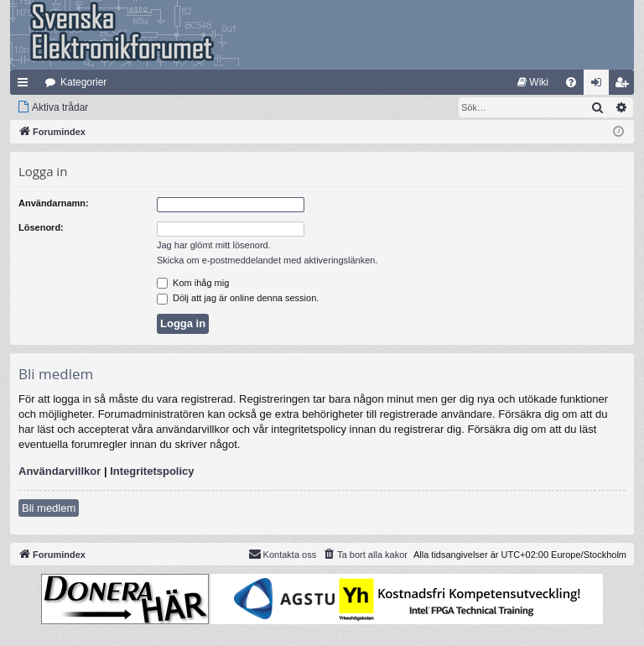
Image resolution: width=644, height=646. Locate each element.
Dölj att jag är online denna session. (238, 298)
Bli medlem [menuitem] (625, 86)
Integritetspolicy (152, 471)
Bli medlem (49, 508)
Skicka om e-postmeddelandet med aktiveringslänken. (267, 260)
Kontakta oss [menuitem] (283, 554)
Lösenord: (41, 227)
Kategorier (83, 82)
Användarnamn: (54, 203)
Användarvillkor (60, 471)
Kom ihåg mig (193, 283)
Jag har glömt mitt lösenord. (214, 245)
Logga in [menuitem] (600, 86)
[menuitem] (533, 82)
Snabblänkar (26, 86)
